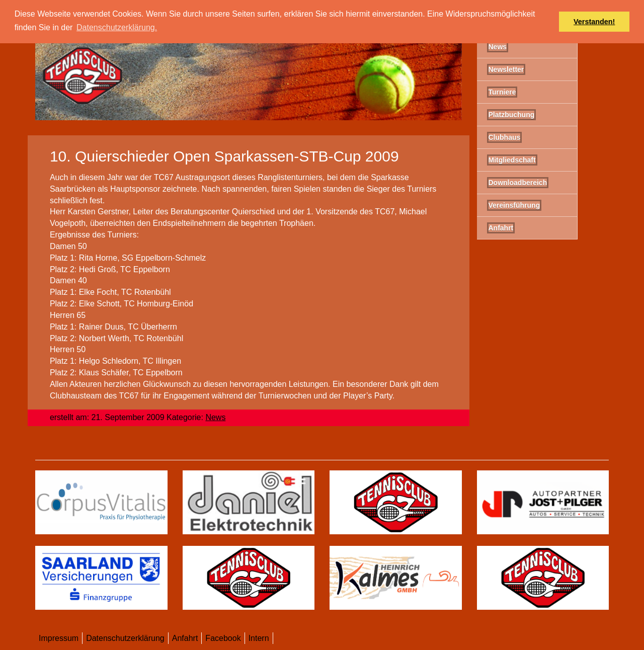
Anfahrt (185, 638)
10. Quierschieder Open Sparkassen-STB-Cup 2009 (224, 156)
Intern (259, 638)
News (215, 417)
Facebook (223, 638)
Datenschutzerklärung (125, 638)
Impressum (59, 638)
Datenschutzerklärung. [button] (117, 27)
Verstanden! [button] (594, 22)
